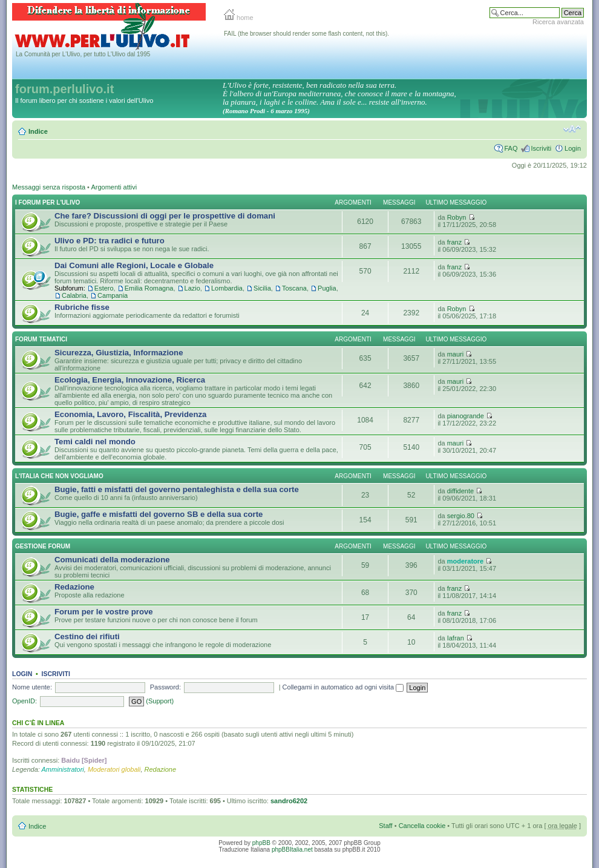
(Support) (160, 701)
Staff (385, 826)
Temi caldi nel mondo (95, 442)
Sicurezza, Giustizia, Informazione (119, 353)
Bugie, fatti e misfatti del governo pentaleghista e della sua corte (177, 489)
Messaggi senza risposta (49, 187)
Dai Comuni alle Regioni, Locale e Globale (134, 265)
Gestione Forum (43, 546)
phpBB (261, 843)
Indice (38, 131)
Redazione (74, 587)
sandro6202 (289, 801)
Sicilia (262, 288)
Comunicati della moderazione (112, 560)
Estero (104, 288)
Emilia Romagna (149, 288)
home (239, 18)
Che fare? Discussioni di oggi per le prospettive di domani (165, 216)
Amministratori (63, 769)
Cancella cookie (422, 826)
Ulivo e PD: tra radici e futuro (110, 241)
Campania (113, 295)
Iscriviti (541, 148)
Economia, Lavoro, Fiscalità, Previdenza (130, 414)
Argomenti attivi (114, 187)
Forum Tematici (41, 339)
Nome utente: (32, 687)
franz (454, 242)
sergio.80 (461, 516)
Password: (165, 687)
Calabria (74, 295)
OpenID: (25, 701)
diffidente (460, 491)
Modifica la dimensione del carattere (572, 129)
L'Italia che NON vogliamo (59, 476)
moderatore (466, 561)
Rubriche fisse (82, 307)
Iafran (456, 638)
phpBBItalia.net (292, 850)
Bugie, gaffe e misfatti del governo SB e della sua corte (159, 514)
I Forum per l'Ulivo (47, 202)
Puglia (327, 288)
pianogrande (466, 416)
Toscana (294, 288)
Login (573, 148)
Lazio (192, 288)
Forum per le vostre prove (104, 612)
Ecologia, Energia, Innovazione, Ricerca (130, 380)
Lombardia (227, 288)
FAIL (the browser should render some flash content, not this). (306, 34)
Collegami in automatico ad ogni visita (343, 687)
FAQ (511, 148)
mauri (456, 354)
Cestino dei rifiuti (87, 636)
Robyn (457, 217)
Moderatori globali (114, 769)
